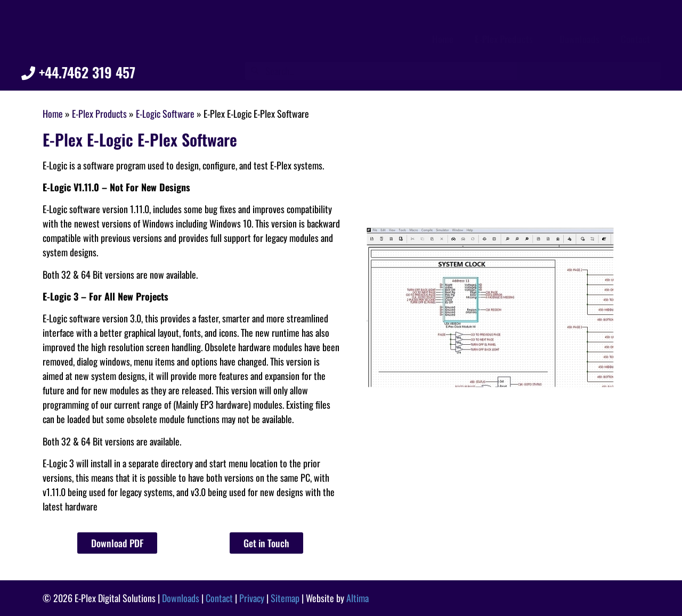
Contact (635, 39)
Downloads (579, 39)
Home (443, 39)
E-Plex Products (506, 39)
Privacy (252, 598)
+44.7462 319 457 (78, 72)
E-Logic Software (165, 114)
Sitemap (285, 598)
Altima (358, 598)
